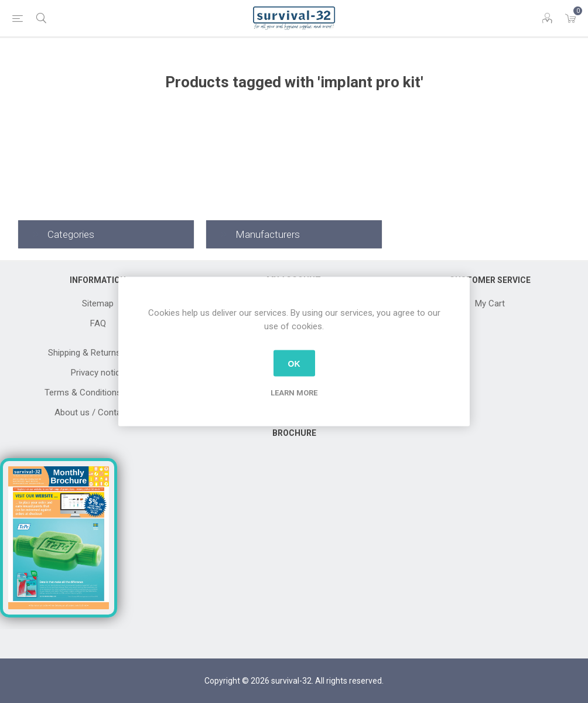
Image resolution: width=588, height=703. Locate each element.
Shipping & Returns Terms (98, 353)
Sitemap (98, 303)
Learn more (294, 393)
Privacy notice (98, 373)
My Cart (490, 303)
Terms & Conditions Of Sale (98, 393)
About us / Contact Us (98, 412)
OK (294, 363)
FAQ (98, 323)
